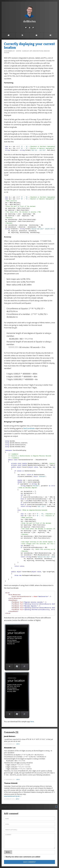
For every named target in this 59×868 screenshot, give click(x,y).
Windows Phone (38, 51)
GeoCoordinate (29, 428)
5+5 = (8, 852)
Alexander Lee (10, 748)
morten (19, 51)
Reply (18, 744)
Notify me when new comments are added (22, 857)
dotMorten (30, 14)
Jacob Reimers (10, 736)
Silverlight (26, 51)
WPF (31, 51)
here (32, 722)
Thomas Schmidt (11, 783)
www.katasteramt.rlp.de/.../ (13, 796)
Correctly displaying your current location (29, 46)
